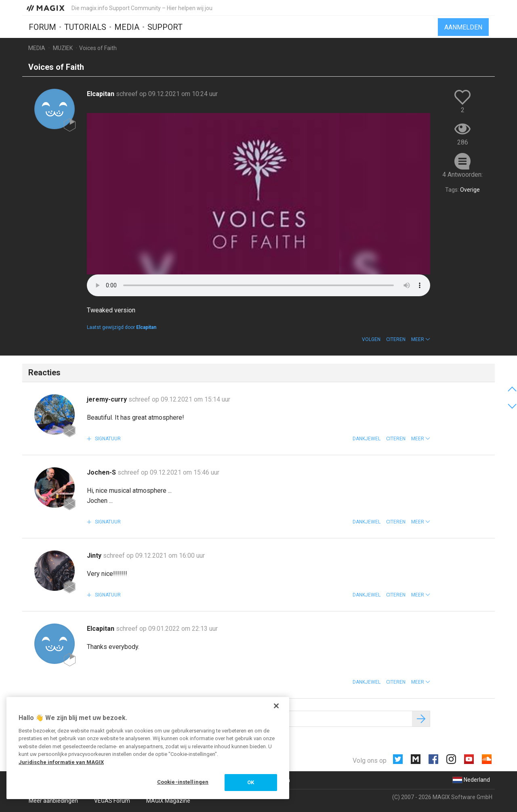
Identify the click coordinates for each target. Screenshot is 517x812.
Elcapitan (101, 94)
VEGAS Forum (112, 801)
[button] (421, 339)
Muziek (63, 48)
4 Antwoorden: (462, 175)
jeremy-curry (108, 399)
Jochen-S (102, 472)
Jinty (95, 556)
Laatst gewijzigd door (122, 327)
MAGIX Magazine (168, 801)
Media (127, 27)
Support (165, 27)
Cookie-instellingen (183, 782)
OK (251, 782)
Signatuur (107, 439)
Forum (42, 27)
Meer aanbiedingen (53, 801)
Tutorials (85, 27)
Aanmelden (463, 27)
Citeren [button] (396, 339)
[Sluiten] (276, 706)
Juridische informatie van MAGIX (61, 762)
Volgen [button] (371, 339)
